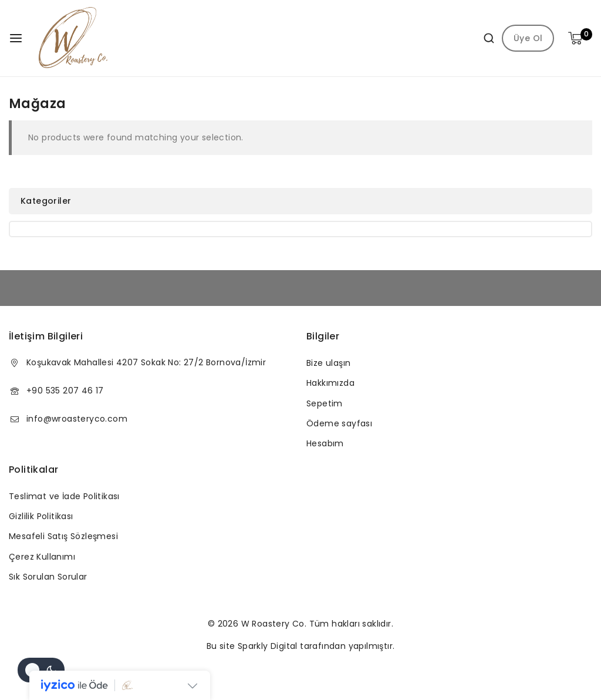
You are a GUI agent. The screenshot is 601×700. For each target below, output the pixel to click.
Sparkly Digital (268, 646)
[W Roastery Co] (74, 38)
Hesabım (325, 443)
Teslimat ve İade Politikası (64, 496)
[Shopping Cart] (580, 38)
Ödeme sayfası (339, 423)
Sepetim (325, 403)
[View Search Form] (484, 38)
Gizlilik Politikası (41, 516)
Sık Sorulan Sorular (48, 577)
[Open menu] (16, 38)
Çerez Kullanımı (42, 557)
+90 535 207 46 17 (65, 391)
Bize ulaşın (328, 363)
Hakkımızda (330, 383)
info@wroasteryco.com (77, 419)
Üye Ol (528, 38)
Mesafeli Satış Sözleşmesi (63, 536)
